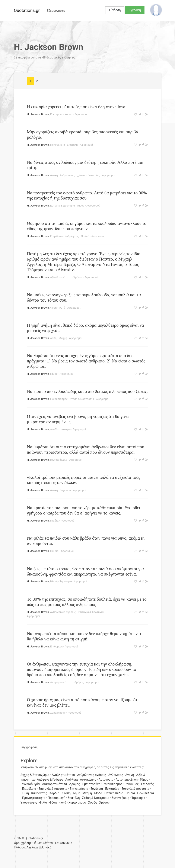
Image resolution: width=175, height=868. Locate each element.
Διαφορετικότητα (61, 682)
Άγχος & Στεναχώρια (35, 775)
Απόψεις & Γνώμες (50, 780)
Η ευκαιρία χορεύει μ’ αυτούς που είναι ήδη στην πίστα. (77, 107)
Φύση (53, 308)
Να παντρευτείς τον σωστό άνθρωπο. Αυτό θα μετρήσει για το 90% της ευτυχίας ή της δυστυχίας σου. (87, 195)
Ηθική (54, 581)
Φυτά (62, 308)
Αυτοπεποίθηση (127, 780)
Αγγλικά (32, 847)
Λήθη (53, 338)
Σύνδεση (115, 10)
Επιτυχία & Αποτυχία (91, 612)
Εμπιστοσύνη (91, 784)
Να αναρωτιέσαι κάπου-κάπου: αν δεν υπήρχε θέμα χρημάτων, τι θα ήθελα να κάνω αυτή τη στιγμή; (85, 636)
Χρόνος (78, 277)
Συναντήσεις (120, 798)
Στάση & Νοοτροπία (82, 399)
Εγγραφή (135, 10)
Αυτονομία (106, 780)
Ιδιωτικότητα (43, 843)
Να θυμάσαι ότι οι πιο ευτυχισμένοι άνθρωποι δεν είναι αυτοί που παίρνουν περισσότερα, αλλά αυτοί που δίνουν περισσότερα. (85, 449)
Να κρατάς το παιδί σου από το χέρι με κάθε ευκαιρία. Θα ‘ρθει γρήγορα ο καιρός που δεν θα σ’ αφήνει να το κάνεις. (83, 510)
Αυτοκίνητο (88, 780)
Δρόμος (79, 682)
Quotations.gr (27, 10)
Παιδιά (85, 236)
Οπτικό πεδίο (114, 793)
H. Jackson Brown (38, 114)
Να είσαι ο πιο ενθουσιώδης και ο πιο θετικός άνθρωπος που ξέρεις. (87, 391)
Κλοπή (66, 793)
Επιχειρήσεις (79, 789)
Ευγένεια (65, 490)
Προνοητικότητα (34, 798)
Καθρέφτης (72, 236)
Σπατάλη (72, 145)
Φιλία (43, 803)
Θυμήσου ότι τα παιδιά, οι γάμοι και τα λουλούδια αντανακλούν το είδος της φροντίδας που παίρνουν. (87, 226)
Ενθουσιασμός (59, 399)
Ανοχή (54, 175)
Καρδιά (54, 793)
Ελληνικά (45, 847)
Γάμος (81, 206)
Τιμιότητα (66, 581)
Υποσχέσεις (29, 803)
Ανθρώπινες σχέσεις (73, 175)
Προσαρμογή (56, 798)
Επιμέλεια (56, 236)
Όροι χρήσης (23, 843)
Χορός (68, 114)
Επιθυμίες (56, 646)
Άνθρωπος (116, 775)
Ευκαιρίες (56, 114)
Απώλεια (71, 780)
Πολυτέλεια (58, 145)
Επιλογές (147, 784)
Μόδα (98, 793)
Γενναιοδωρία (59, 460)
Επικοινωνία (64, 843)
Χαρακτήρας (58, 713)
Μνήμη (63, 338)
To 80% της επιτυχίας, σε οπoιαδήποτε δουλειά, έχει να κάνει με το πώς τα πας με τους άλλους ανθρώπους (87, 602)
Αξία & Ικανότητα (61, 277)
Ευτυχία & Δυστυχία (63, 206)
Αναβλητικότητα (60, 429)
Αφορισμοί (81, 114)
